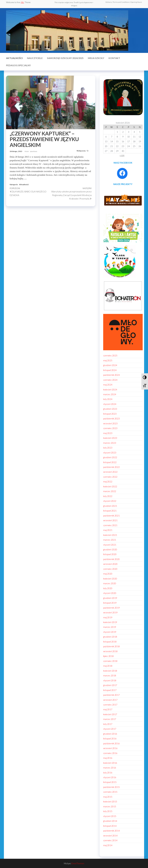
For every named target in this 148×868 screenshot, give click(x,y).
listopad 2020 (110, 554)
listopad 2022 (110, 462)
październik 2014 (111, 831)
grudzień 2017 (110, 685)
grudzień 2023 (110, 409)
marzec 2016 (110, 768)
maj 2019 (108, 617)
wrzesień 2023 (110, 423)
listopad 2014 (110, 826)
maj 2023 (108, 433)
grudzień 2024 (110, 365)
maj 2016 (108, 758)
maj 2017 (108, 709)
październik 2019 (111, 608)
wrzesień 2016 (110, 748)
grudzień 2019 (110, 598)
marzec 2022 (110, 491)
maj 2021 (108, 530)
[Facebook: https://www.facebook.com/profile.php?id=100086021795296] (122, 173)
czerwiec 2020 (110, 569)
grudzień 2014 (110, 821)
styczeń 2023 (110, 453)
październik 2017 (111, 695)
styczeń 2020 (110, 593)
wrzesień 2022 (110, 472)
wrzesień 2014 (110, 836)
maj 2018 (108, 666)
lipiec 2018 (108, 656)
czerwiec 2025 (110, 355)
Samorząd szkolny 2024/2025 (65, 58)
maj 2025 (108, 360)
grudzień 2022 (110, 457)
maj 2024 (108, 385)
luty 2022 (108, 496)
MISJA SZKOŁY (96, 58)
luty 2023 (108, 448)
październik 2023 (111, 418)
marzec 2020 (110, 583)
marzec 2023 (110, 443)
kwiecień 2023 (110, 438)
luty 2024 (108, 399)
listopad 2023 (110, 414)
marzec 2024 (110, 394)
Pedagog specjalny (18, 65)
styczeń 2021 (110, 545)
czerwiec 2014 (110, 840)
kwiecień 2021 (110, 535)
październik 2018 (111, 646)
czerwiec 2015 (110, 792)
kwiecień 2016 (110, 763)
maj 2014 (108, 845)
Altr (22, 2)
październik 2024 (111, 375)
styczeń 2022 (110, 501)
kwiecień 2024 (110, 390)
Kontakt (114, 58)
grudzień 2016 (110, 734)
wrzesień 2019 (110, 612)
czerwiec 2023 (110, 428)
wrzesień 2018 (110, 651)
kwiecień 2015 (110, 802)
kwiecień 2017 (110, 714)
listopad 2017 (110, 690)
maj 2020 (108, 574)
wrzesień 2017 (110, 700)
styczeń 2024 (110, 404)
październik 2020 (111, 559)
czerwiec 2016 (110, 753)
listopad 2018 (110, 642)
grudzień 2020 (110, 549)
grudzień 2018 (110, 637)
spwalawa (34, 151)
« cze (122, 155)
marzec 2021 (110, 540)
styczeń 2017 (110, 729)
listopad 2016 (110, 738)
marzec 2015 (110, 806)
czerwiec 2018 (110, 661)
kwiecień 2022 (110, 486)
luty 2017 (108, 724)
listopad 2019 (110, 603)
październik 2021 (111, 516)
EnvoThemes (78, 863)
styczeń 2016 (110, 777)
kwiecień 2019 (110, 622)
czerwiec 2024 (110, 380)
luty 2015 (108, 811)
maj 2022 (108, 482)
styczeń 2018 (110, 680)
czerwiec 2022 (110, 477)
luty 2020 (108, 588)
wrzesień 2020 (110, 564)
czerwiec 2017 (110, 705)
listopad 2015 (110, 782)
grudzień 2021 (110, 506)
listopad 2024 (110, 370)
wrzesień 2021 (110, 520)
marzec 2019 (110, 627)
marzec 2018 (110, 675)
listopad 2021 (110, 511)
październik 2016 (111, 743)
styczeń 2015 (110, 816)
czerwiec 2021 (110, 525)
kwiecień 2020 (110, 579)
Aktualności (14, 58)
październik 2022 (111, 467)
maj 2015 (108, 797)
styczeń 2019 (110, 632)
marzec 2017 (110, 719)
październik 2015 (111, 787)
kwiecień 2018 (110, 671)
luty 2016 (108, 773)
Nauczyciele (35, 58)
